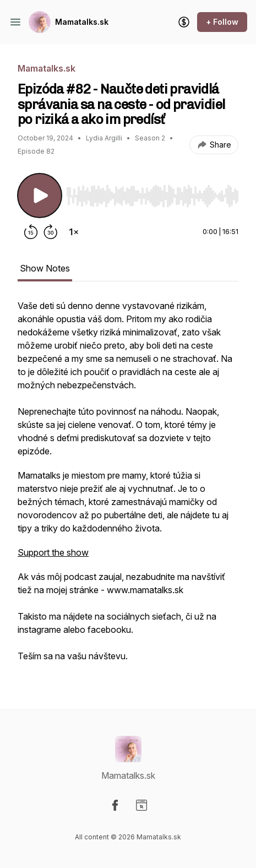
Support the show (53, 552)
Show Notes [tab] (45, 268)
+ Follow (222, 22)
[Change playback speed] (74, 232)
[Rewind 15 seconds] (31, 232)
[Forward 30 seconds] (51, 232)
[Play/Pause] (40, 196)
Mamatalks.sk (82, 22)
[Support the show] (184, 22)
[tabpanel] (128, 486)
